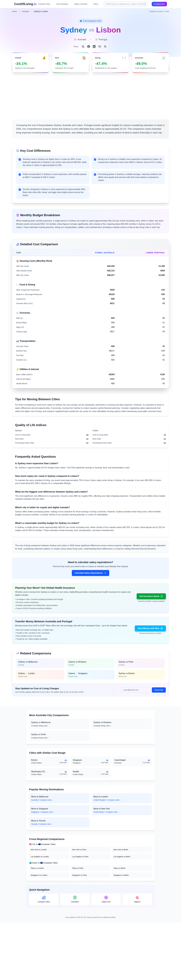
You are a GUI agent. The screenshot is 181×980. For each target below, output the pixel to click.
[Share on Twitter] (83, 47)
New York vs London (39, 850)
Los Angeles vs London (40, 857)
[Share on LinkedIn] (94, 47)
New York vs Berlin (121, 850)
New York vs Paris (79, 850)
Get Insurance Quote (151, 596)
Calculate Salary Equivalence (90, 573)
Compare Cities (44, 4)
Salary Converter (81, 4)
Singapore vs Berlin (121, 875)
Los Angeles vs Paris (80, 857)
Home (14, 11)
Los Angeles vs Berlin (122, 857)
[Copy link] (105, 47)
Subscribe (159, 690)
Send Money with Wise (150, 628)
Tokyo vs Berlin (119, 868)
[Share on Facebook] (89, 47)
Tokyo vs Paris (78, 868)
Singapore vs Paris (79, 875)
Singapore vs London (39, 875)
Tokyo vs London (37, 868)
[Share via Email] (100, 47)
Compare (25, 11)
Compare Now (159, 4)
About (96, 4)
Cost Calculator (62, 4)
